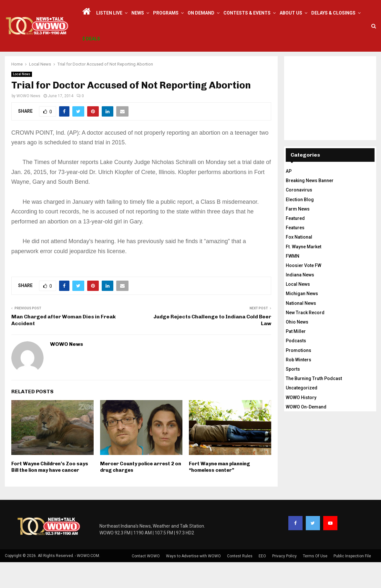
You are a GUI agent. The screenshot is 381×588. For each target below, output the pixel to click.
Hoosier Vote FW (304, 291)
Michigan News (302, 319)
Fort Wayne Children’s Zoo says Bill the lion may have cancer (50, 493)
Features (295, 253)
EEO (262, 582)
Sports (293, 395)
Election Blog (300, 225)
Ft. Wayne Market (304, 273)
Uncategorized (302, 414)
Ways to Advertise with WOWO (193, 582)
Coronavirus (299, 216)
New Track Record (305, 338)
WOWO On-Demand (306, 433)
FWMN (293, 282)
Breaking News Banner (310, 206)
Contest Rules (240, 582)
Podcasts (296, 366)
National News (301, 329)
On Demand (201, 13)
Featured (295, 244)
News (138, 13)
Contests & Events (247, 13)
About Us (291, 13)
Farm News (298, 235)
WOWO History (301, 423)
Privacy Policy (284, 582)
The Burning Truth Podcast (314, 404)
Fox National (299, 263)
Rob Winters (299, 386)
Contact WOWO (146, 582)
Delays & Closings (333, 13)
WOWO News (28, 122)
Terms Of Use (315, 582)
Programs (166, 13)
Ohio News (297, 348)
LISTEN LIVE (109, 13)
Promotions (299, 376)
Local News (22, 100)
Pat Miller (296, 357)
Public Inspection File (352, 582)
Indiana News (300, 301)
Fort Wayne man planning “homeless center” (219, 493)
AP (289, 197)
